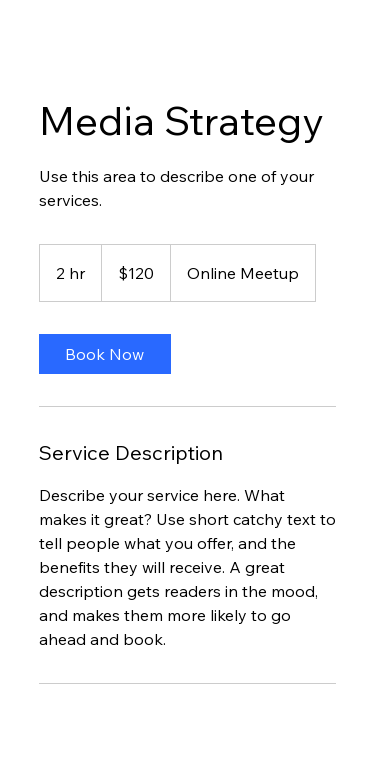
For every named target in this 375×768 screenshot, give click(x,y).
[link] (105, 354)
